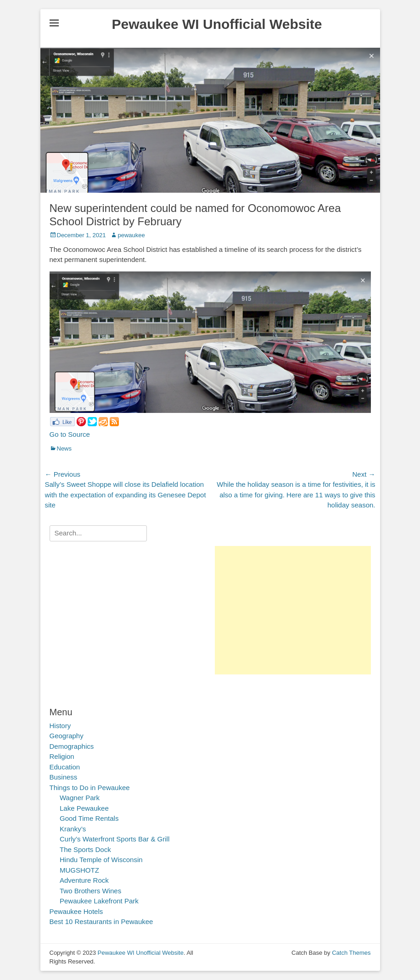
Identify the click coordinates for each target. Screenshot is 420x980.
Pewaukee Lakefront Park (99, 901)
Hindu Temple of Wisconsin (101, 860)
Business (64, 777)
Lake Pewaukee (84, 808)
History (60, 726)
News (64, 448)
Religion (62, 756)
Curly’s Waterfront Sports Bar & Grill (115, 839)
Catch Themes (351, 953)
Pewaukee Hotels (76, 911)
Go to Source (70, 434)
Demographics (72, 746)
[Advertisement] (293, 610)
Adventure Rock (84, 880)
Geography (67, 736)
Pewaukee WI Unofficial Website (217, 24)
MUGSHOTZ (79, 870)
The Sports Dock (85, 849)
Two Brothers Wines (90, 891)
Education (65, 767)
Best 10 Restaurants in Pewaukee (101, 922)
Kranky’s (73, 829)
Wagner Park (80, 798)
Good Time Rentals (89, 818)
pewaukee (131, 235)
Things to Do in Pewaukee (90, 788)
